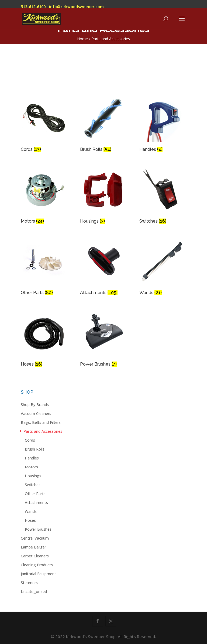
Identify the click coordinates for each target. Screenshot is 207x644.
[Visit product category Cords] (44, 125)
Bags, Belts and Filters (41, 422)
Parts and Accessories (43, 431)
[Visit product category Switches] (163, 197)
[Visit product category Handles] (163, 125)
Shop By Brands (35, 405)
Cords (30, 440)
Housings (33, 476)
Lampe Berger (33, 547)
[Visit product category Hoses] (44, 340)
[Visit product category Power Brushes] (103, 340)
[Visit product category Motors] (44, 197)
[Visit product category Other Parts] (44, 268)
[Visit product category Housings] (103, 197)
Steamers (29, 583)
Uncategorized (34, 592)
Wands (31, 511)
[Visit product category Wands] (163, 268)
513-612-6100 (33, 7)
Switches (33, 485)
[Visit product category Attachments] (103, 268)
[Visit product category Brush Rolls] (103, 125)
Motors (31, 467)
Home (82, 39)
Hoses (30, 520)
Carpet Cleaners (35, 556)
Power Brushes (38, 529)
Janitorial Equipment (38, 574)
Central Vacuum (35, 538)
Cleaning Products (37, 565)
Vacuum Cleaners (36, 413)
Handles (32, 458)
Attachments (36, 502)
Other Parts (35, 494)
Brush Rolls (35, 449)
